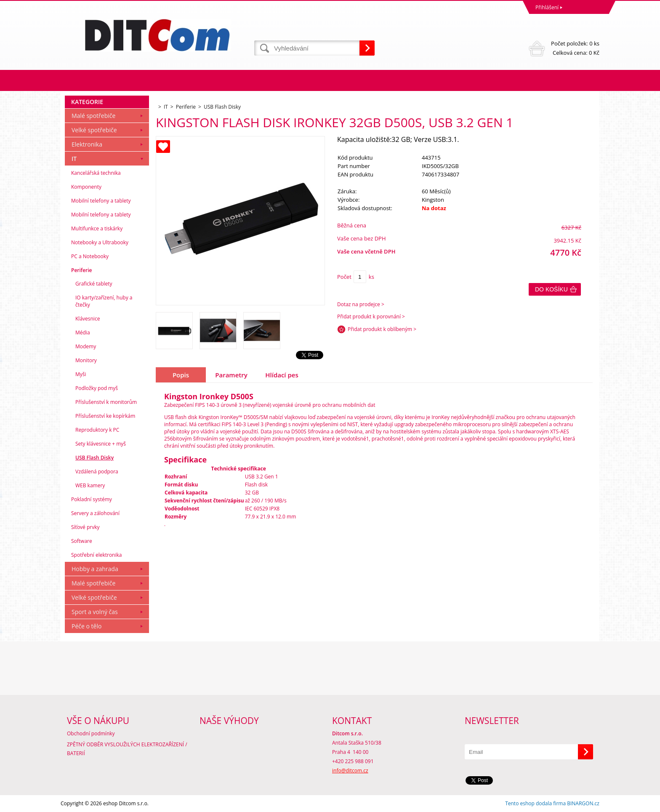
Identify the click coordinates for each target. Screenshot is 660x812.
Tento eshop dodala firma (535, 803)
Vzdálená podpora (97, 471)
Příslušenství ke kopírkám (105, 416)
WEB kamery (90, 485)
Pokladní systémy (92, 499)
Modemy (86, 346)
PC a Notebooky (90, 256)
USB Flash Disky (94, 458)
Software (82, 541)
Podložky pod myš (97, 388)
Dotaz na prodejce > (361, 304)
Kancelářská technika (96, 173)
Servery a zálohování (95, 513)
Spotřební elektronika (96, 555)
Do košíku (551, 289)
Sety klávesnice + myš (101, 444)
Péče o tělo (86, 626)
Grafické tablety (94, 284)
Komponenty (86, 187)
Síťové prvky (85, 527)
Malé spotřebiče (93, 116)
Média (83, 333)
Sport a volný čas (95, 612)
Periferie (82, 270)
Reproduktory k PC (97, 430)
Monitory (86, 360)
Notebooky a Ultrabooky (100, 242)
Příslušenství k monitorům (106, 402)
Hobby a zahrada (95, 569)
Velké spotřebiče (94, 130)
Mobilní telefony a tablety (101, 201)
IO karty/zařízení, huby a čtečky (104, 301)
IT (74, 159)
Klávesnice (88, 319)
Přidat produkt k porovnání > (371, 317)
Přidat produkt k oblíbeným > (382, 329)
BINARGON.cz (583, 803)
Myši (81, 374)
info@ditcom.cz (350, 771)
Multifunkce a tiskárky (97, 228)
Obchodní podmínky (91, 733)
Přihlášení (547, 7)
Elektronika (87, 144)
